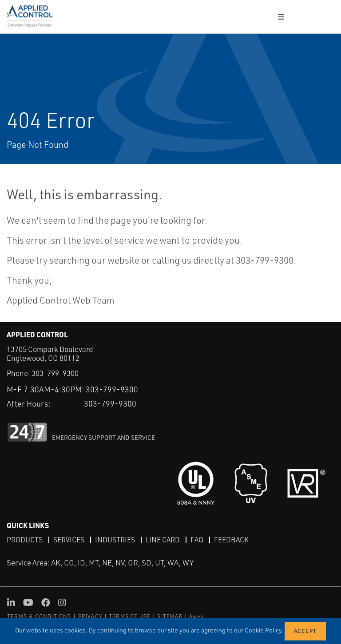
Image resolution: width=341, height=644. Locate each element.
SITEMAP (170, 616)
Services (69, 540)
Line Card (163, 540)
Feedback (231, 540)
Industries (115, 540)
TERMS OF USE (130, 616)
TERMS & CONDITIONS (39, 616)
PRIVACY (90, 616)
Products (25, 540)
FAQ (197, 540)
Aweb (197, 616)
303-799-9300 (55, 373)
